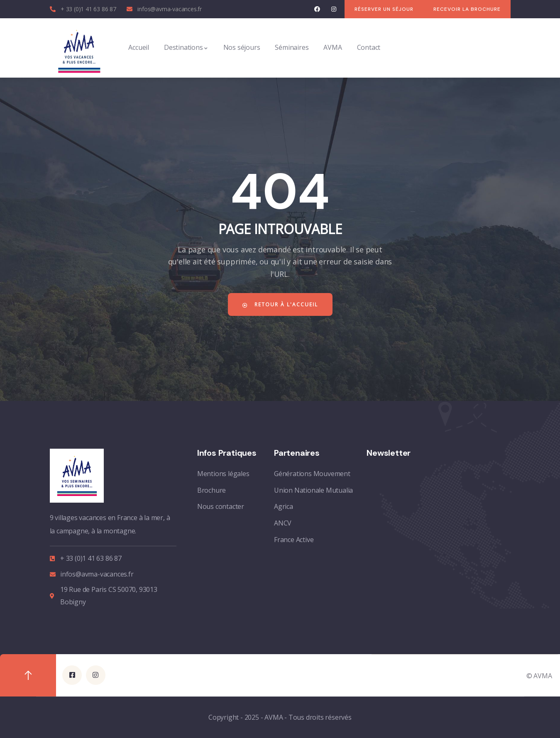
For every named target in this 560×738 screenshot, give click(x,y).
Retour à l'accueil (280, 304)
